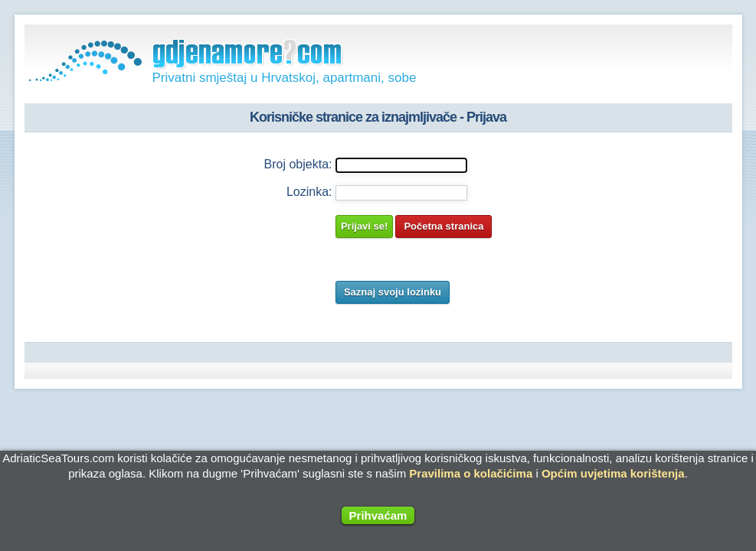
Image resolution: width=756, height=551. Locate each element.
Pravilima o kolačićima (471, 473)
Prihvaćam (378, 515)
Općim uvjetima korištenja (613, 473)
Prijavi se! (364, 226)
